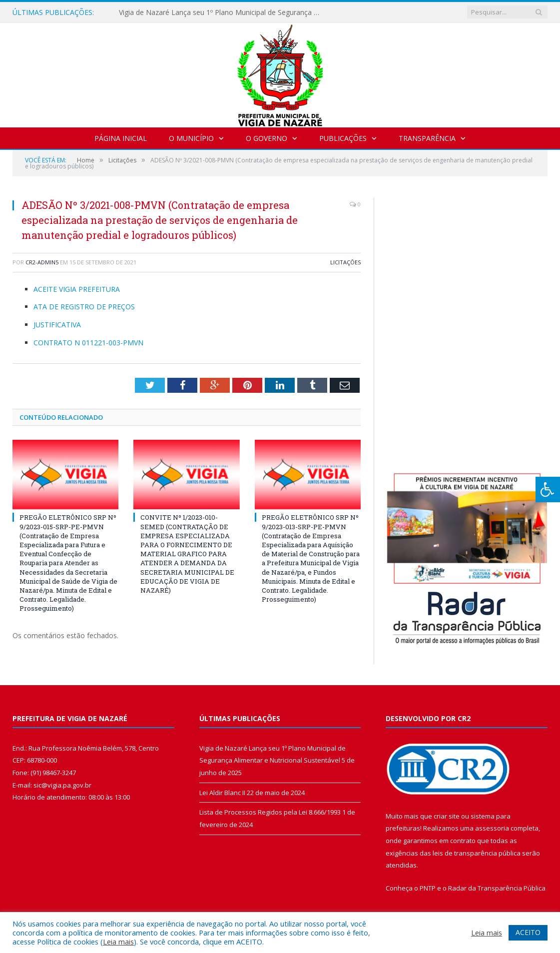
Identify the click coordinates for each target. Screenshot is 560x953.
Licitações (345, 262)
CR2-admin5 (42, 262)
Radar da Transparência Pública (497, 888)
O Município (191, 138)
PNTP (428, 888)
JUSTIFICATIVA (57, 325)
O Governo (267, 138)
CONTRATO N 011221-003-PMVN (88, 343)
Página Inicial (121, 138)
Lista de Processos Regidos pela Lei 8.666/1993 (270, 812)
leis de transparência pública (477, 853)
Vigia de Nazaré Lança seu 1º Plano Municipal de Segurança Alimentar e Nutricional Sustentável (221, 12)
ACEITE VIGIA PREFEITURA (77, 289)
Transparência (427, 138)
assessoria (492, 828)
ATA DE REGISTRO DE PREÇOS (84, 307)
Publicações (343, 138)
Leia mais (118, 942)
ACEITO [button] (528, 932)
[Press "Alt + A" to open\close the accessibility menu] (548, 489)
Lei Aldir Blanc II (222, 793)
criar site (447, 816)
